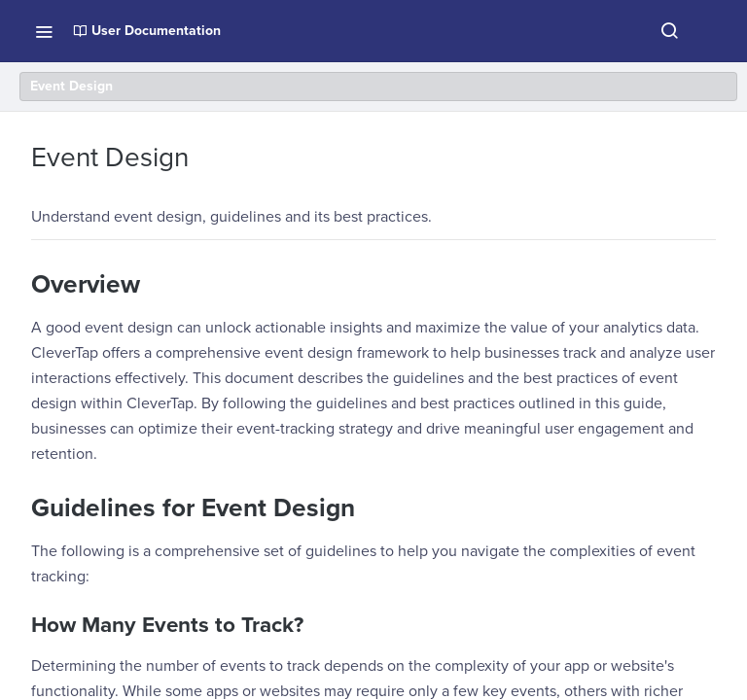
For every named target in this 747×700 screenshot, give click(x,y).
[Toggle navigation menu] (44, 31)
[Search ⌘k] (669, 31)
